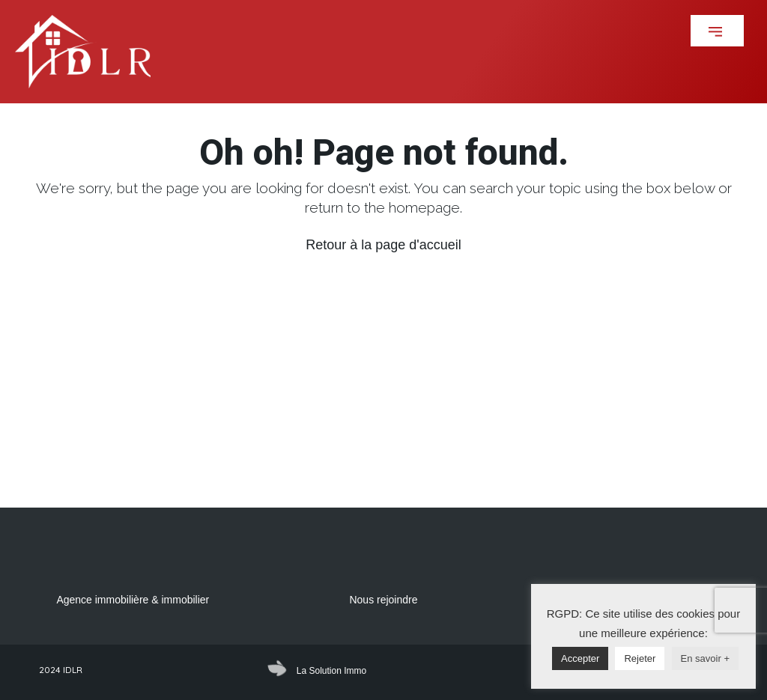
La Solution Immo (331, 671)
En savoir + (705, 658)
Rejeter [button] (640, 658)
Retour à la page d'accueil (383, 245)
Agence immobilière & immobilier (133, 600)
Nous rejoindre (383, 600)
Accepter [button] (580, 658)
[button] (717, 31)
